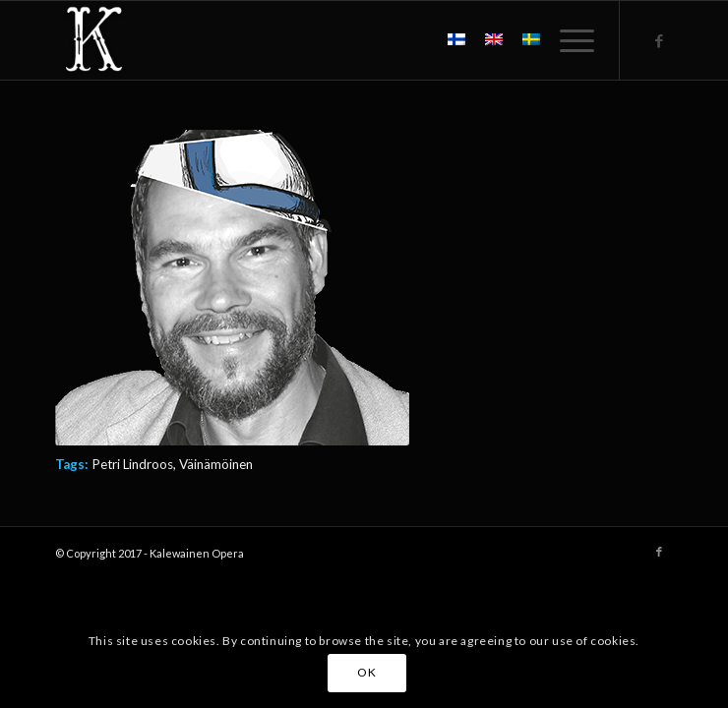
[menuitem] (567, 40)
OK (366, 672)
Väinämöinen (216, 464)
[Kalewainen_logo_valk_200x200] (303, 40)
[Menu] (567, 40)
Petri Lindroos (132, 464)
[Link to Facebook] (659, 41)
